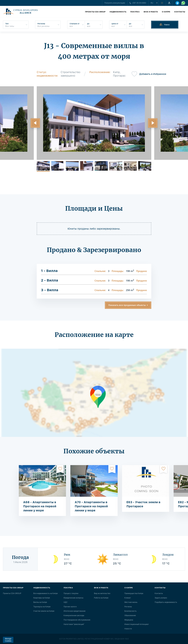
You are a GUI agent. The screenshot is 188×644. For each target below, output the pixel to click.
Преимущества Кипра (134, 593)
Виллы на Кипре (40, 602)
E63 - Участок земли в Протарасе (143, 504)
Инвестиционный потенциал (137, 624)
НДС (66, 602)
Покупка (135, 12)
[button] (35, 123)
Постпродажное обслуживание (77, 620)
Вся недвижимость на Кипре (46, 593)
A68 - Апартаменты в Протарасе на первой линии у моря (40, 506)
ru (152, 3)
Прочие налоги (70, 607)
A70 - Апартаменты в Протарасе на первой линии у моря (91, 506)
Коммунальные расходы (74, 615)
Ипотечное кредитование (75, 611)
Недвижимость (118, 12)
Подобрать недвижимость (166, 602)
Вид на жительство (102, 593)
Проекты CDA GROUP (95, 12)
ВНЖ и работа (151, 12)
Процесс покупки (71, 593)
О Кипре (166, 12)
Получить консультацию (115, 3)
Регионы (128, 607)
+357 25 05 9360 (138, 3)
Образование (130, 615)
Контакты (180, 12)
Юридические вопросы (73, 598)
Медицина (129, 620)
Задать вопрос (161, 598)
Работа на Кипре (101, 598)
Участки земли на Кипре (44, 611)
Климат (128, 598)
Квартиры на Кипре (42, 598)
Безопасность (130, 611)
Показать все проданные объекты (127, 305)
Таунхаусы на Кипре (42, 607)
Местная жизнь (131, 602)
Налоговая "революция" (74, 624)
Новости (128, 629)
